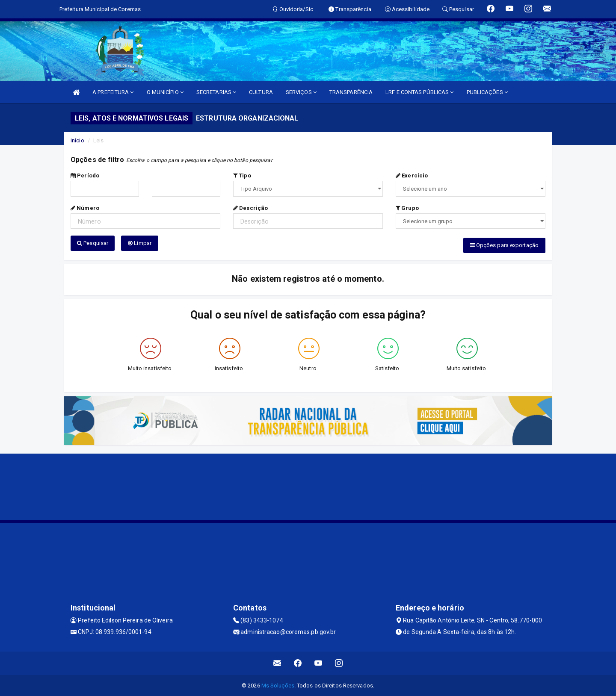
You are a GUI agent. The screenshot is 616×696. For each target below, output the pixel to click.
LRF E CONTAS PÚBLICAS (419, 92)
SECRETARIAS (216, 92)
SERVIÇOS (301, 92)
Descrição (250, 208)
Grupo (407, 208)
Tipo (242, 175)
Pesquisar (93, 243)
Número (85, 208)
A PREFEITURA (113, 92)
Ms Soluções (278, 685)
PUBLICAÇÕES (487, 92)
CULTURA (261, 92)
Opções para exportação (504, 245)
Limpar (140, 243)
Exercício (412, 175)
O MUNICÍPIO (165, 92)
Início (77, 140)
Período (85, 175)
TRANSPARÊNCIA (351, 92)
